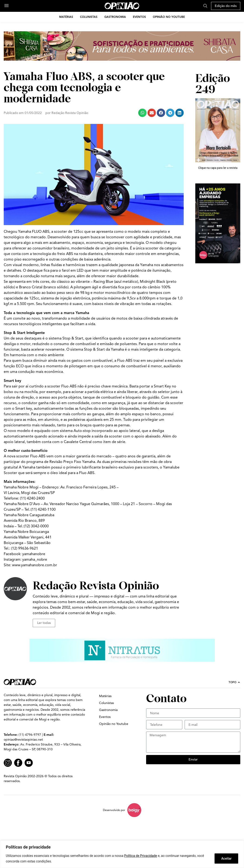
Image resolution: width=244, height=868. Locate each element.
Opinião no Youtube (169, 17)
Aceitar (226, 859)
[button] (142, 113)
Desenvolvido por (114, 810)
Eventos (139, 17)
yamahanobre (34, 554)
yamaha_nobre (35, 560)
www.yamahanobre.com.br (35, 565)
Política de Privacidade (141, 856)
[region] (122, 854)
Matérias (66, 17)
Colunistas (89, 17)
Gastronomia (115, 17)
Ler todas (44, 623)
